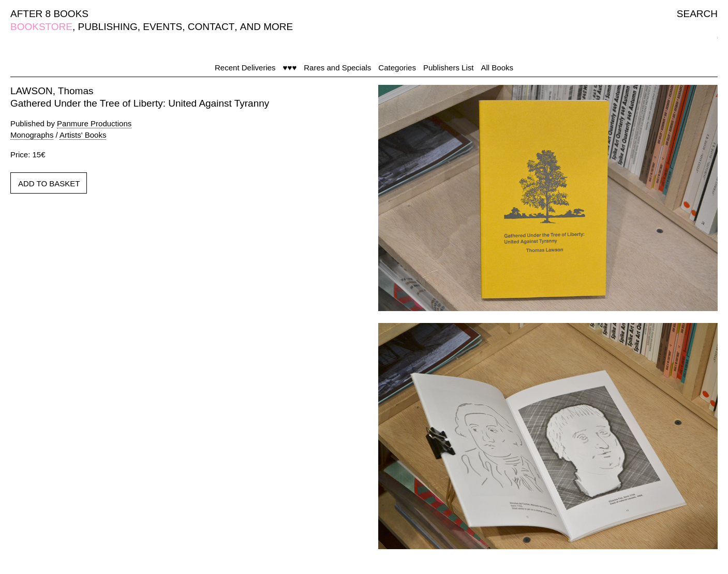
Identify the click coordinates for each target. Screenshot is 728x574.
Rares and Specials (337, 68)
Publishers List (449, 68)
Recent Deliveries (245, 68)
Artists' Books (83, 135)
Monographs (32, 135)
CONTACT (211, 27)
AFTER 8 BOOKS (49, 14)
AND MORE (266, 27)
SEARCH (697, 14)
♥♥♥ (290, 68)
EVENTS (162, 27)
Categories (397, 68)
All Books (497, 68)
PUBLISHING (108, 27)
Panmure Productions (94, 123)
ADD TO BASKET (49, 183)
